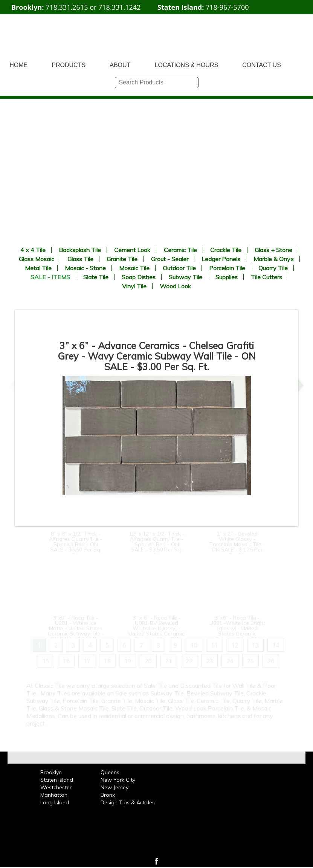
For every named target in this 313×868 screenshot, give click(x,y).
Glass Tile (80, 259)
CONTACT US (262, 65)
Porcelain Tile (227, 268)
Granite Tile (122, 259)
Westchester (56, 787)
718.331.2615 (67, 7)
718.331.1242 (119, 7)
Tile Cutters (266, 277)
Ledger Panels (221, 259)
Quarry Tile (273, 268)
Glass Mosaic (37, 259)
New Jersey (115, 787)
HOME (18, 65)
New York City (118, 780)
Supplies (227, 277)
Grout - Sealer (170, 259)
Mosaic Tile (134, 268)
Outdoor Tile (179, 268)
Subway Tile (186, 277)
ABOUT (120, 65)
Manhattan (54, 795)
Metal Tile (38, 268)
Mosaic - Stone (85, 268)
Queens (110, 772)
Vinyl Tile (134, 286)
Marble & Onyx (274, 259)
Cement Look (132, 250)
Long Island (55, 802)
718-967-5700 (227, 7)
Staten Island (57, 780)
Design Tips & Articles (128, 802)
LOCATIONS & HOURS (187, 65)
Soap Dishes (139, 277)
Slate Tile (96, 277)
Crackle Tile (226, 250)
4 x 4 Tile (33, 250)
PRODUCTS (69, 65)
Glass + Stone (273, 250)
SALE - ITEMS (50, 277)
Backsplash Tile (80, 250)
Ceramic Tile (180, 250)
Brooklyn (51, 772)
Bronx (108, 795)
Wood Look (175, 286)
